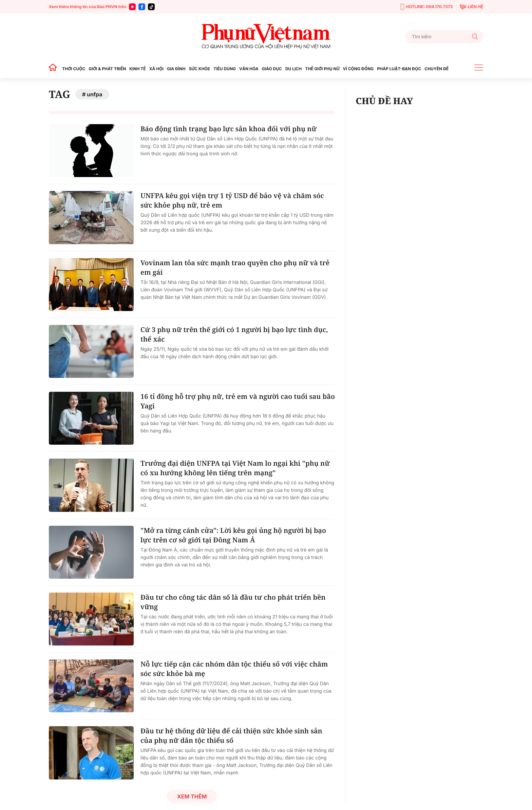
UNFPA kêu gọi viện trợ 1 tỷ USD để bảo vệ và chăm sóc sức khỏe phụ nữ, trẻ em (232, 200)
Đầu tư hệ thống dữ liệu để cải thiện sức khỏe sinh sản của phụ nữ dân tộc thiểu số (231, 736)
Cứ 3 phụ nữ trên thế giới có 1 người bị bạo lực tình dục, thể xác (234, 334)
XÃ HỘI (156, 69)
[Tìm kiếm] (444, 37)
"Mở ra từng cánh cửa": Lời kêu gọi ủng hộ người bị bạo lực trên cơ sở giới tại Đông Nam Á (233, 535)
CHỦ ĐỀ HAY (384, 101)
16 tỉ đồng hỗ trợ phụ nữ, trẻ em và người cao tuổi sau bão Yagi (238, 401)
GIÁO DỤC (272, 69)
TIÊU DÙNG (225, 69)
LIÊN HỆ (471, 7)
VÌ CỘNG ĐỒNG (358, 69)
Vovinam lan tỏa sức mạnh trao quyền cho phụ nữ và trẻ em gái (235, 267)
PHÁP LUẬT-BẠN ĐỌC (399, 69)
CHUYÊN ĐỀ (436, 69)
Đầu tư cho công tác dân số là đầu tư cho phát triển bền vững (233, 602)
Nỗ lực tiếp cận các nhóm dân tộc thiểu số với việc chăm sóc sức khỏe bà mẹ (234, 669)
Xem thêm (192, 796)
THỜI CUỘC (74, 69)
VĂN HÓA (249, 69)
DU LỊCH (293, 69)
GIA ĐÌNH (176, 69)
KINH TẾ (137, 69)
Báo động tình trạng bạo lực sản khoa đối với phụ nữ (229, 129)
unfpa (95, 94)
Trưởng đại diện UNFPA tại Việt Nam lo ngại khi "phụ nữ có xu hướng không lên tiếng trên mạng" (235, 468)
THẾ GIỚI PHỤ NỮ (322, 69)
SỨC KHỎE (199, 69)
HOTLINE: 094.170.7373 (426, 7)
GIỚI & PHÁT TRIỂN (107, 69)
